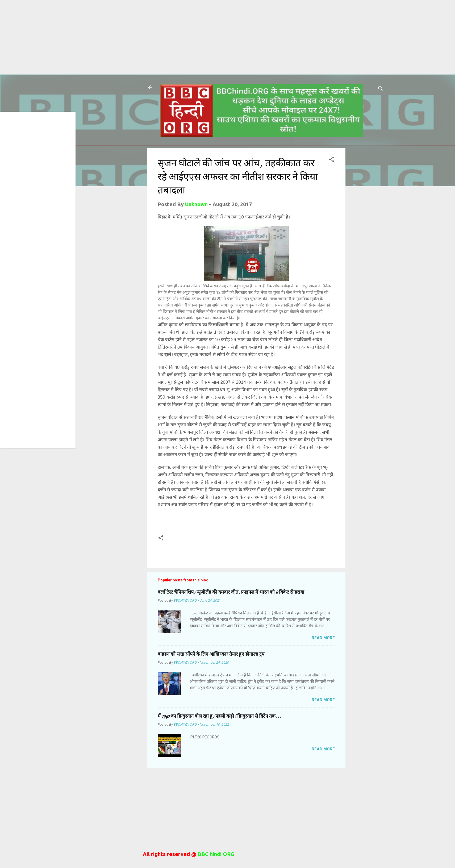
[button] (332, 160)
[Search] (381, 89)
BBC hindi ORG (215, 854)
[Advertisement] (160, 37)
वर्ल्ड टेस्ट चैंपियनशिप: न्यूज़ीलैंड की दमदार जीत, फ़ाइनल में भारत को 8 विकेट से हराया (231, 592)
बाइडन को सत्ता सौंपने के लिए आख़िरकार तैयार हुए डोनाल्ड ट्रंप (211, 654)
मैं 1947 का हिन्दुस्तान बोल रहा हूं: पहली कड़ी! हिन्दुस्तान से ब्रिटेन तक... (219, 716)
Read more (323, 638)
